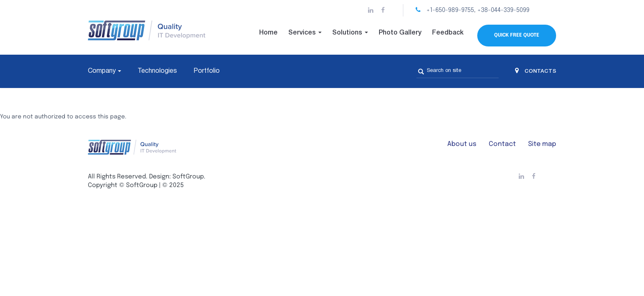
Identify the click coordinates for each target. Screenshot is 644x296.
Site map (542, 144)
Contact (502, 144)
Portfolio (207, 71)
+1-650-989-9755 (450, 10)
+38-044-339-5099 (503, 10)
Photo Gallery (400, 33)
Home (268, 33)
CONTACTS (536, 71)
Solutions (350, 33)
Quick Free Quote (517, 35)
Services (305, 33)
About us (462, 144)
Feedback (448, 33)
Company (102, 71)
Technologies (157, 71)
